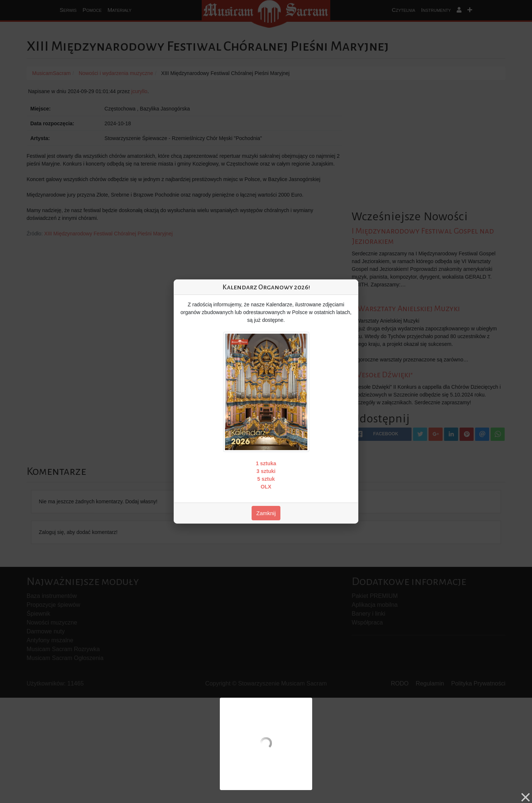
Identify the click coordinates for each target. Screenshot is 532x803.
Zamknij (266, 513)
